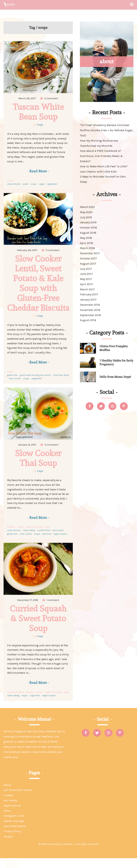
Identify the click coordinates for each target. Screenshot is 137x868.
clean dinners (14, 184)
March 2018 (87, 248)
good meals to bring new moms (35, 385)
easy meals (58, 540)
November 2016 (90, 310)
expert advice (12, 815)
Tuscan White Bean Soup (39, 112)
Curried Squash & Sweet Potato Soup (39, 628)
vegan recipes (60, 544)
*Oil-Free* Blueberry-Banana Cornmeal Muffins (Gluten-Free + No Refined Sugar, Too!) (107, 130)
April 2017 (86, 284)
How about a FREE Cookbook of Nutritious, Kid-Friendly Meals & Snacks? (101, 156)
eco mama (10, 810)
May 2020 (86, 212)
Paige (40, 125)
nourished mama (16, 702)
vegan (42, 184)
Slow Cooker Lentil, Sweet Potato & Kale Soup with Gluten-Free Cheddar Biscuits (39, 288)
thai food (47, 544)
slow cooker (15, 388)
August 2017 (88, 264)
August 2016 (88, 320)
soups (10, 181)
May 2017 (86, 279)
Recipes (11, 537)
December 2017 (90, 253)
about (7, 795)
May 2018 (86, 238)
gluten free (12, 385)
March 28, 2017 (27, 98)
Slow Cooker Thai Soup (39, 468)
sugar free (35, 705)
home (7, 821)
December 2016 (90, 305)
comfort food (44, 540)
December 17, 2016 (28, 610)
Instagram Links (14, 826)
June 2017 (86, 274)
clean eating (29, 540)
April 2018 (87, 243)
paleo (26, 184)
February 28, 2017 (27, 250)
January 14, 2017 (27, 455)
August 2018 (88, 233)
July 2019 (86, 217)
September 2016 (90, 315)
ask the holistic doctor (18, 800)
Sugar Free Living (34, 537)
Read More (38, 171)
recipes (8, 846)
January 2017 (88, 300)
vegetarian (52, 184)
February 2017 (89, 294)
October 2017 (88, 258)
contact (8, 805)
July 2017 (86, 269)
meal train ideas (61, 385)
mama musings (14, 831)
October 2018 (88, 228)
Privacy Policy (12, 841)
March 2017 (87, 289)
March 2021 (87, 207)
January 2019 (88, 222)
